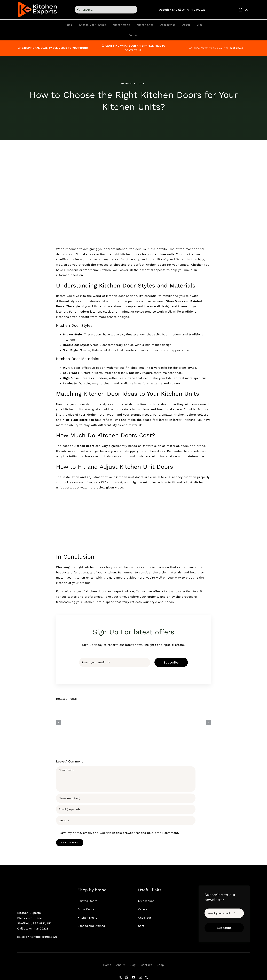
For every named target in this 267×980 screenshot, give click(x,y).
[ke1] (38, 2)
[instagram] (127, 977)
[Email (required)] (126, 809)
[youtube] (133, 977)
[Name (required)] (126, 798)
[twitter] (120, 977)
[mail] (140, 977)
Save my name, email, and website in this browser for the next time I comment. (119, 833)
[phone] (147, 977)
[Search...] (106, 10)
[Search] (78, 10)
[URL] (126, 820)
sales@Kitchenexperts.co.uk (38, 937)
